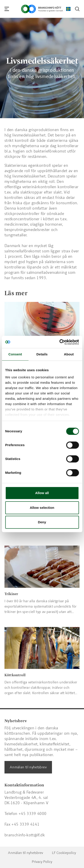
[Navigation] (7, 9)
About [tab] (69, 354)
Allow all (42, 493)
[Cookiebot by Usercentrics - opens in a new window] (60, 342)
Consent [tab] (15, 354)
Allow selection (42, 508)
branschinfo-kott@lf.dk (25, 835)
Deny (42, 522)
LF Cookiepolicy (64, 853)
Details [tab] (42, 354)
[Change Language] (68, 9)
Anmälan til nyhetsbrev (28, 767)
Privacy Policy (42, 862)
